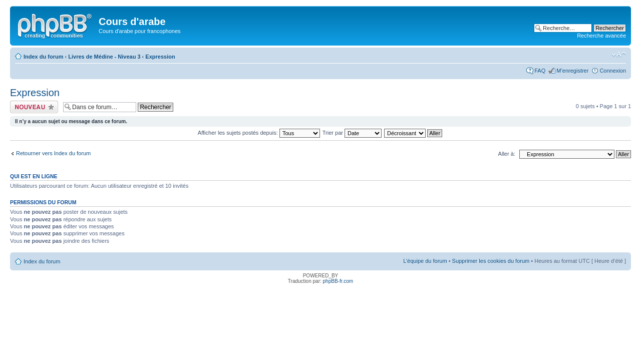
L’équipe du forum (425, 261)
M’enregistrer (572, 71)
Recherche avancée (601, 36)
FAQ (540, 71)
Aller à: (507, 154)
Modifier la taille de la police (619, 55)
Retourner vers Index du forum (53, 153)
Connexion (613, 71)
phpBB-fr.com (338, 281)
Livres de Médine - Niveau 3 (104, 57)
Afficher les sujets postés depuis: (259, 133)
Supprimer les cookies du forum (491, 261)
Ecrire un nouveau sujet (34, 107)
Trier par (352, 133)
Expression (160, 57)
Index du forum (43, 57)
